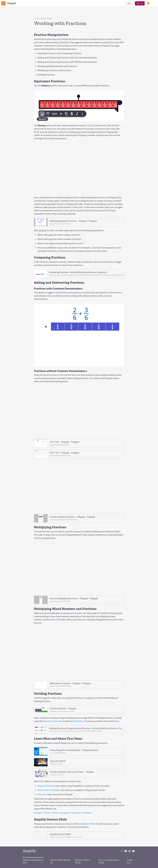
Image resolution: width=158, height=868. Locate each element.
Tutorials (42, 794)
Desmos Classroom (53, 721)
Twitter (47, 813)
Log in (129, 3)
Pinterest (87, 813)
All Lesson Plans (43, 18)
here (117, 721)
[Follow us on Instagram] (130, 851)
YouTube (38, 813)
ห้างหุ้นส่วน (130, 861)
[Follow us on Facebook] (126, 851)
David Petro (78, 721)
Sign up (140, 3)
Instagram (65, 813)
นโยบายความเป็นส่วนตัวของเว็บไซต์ (109, 861)
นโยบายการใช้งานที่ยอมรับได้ (60, 861)
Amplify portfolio (87, 824)
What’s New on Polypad (49, 790)
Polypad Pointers (46, 786)
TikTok (55, 813)
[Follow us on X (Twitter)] (122, 851)
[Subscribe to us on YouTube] (133, 851)
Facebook (76, 813)
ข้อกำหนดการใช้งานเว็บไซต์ (82, 861)
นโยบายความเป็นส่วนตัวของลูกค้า (33, 861)
